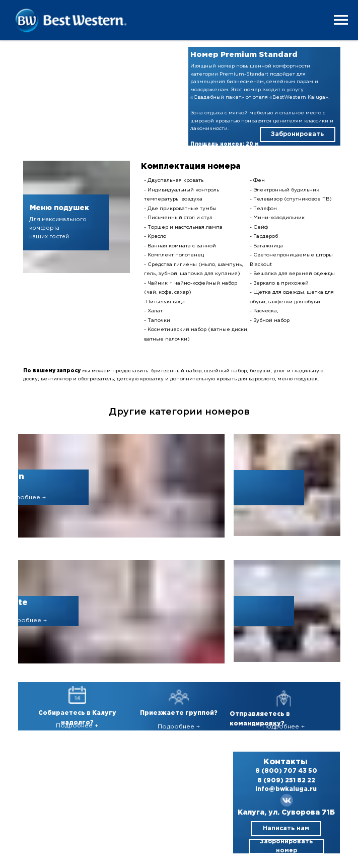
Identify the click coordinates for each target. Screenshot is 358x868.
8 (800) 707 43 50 (286, 771)
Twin (14, 477)
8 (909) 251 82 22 (286, 781)
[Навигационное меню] (341, 20)
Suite (16, 603)
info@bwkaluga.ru (286, 789)
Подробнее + (25, 497)
